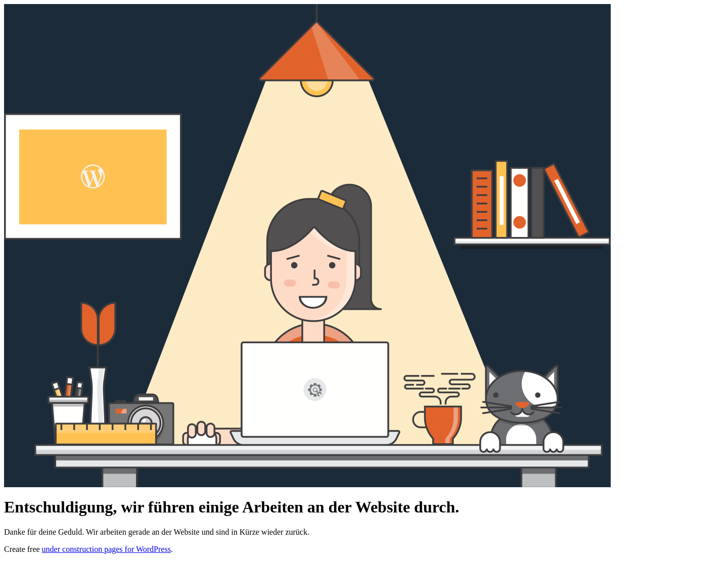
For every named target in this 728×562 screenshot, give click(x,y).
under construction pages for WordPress (106, 549)
